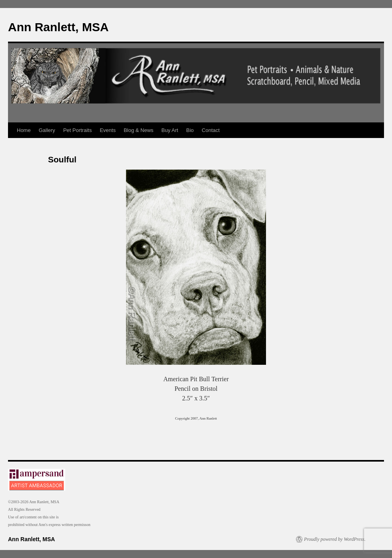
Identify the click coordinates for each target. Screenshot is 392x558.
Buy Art (170, 130)
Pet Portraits (78, 130)
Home (24, 130)
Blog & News (138, 130)
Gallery (47, 130)
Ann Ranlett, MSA (58, 27)
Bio (190, 130)
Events (108, 130)
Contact (211, 130)
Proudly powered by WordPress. (335, 539)
